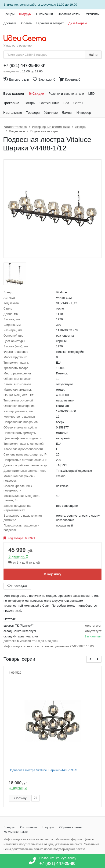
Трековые (11, 103)
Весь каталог (14, 94)
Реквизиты (92, 14)
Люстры (29, 103)
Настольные (13, 113)
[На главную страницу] (27, 38)
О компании (44, 14)
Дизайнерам (78, 23)
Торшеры (33, 113)
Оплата (27, 23)
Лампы (67, 113)
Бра (66, 103)
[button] (90, 659)
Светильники (49, 103)
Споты (78, 103)
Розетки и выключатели (66, 94)
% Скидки (37, 94)
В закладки (17, 586)
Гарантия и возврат (50, 23)
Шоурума (47, 5)
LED (91, 94)
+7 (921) (22, 66)
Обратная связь (69, 14)
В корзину (52, 574)
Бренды (9, 14)
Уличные (51, 113)
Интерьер (84, 113)
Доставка (10, 23)
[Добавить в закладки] (35, 798)
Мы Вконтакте (16, 832)
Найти (93, 55)
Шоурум (25, 14)
